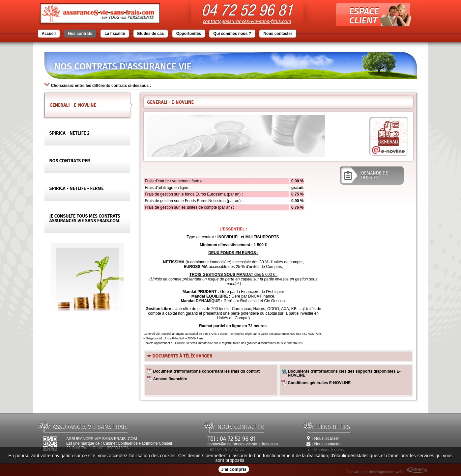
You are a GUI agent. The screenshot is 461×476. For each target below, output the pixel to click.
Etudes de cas (151, 34)
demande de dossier (372, 173)
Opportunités (189, 34)
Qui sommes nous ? (232, 34)
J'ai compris (234, 469)
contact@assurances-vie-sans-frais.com (247, 21)
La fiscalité (115, 34)
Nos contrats (80, 34)
